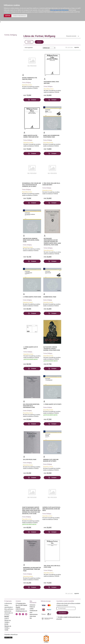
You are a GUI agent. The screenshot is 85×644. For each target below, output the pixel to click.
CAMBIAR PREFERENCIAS (19, 16)
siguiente (77, 47)
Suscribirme (62, 613)
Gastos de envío (34, 614)
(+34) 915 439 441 (20, 609)
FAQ (31, 618)
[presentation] (69, 624)
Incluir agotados (29, 48)
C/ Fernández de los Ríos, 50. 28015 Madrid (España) (21, 605)
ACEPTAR (8, 16)
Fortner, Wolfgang (26, 83)
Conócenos (32, 605)
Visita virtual (33, 616)
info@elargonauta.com (21, 611)
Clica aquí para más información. (59, 10)
